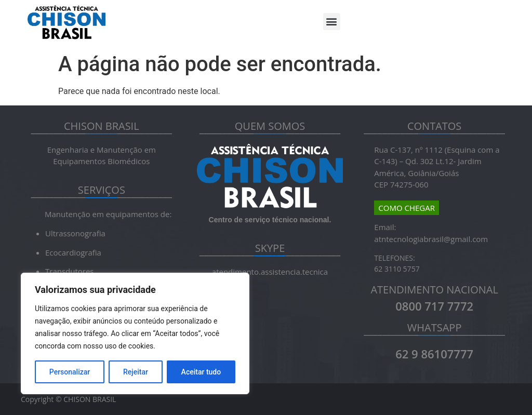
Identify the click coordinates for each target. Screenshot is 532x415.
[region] (135, 333)
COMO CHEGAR (407, 208)
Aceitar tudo (201, 372)
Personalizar (70, 372)
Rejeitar (136, 372)
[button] (332, 22)
